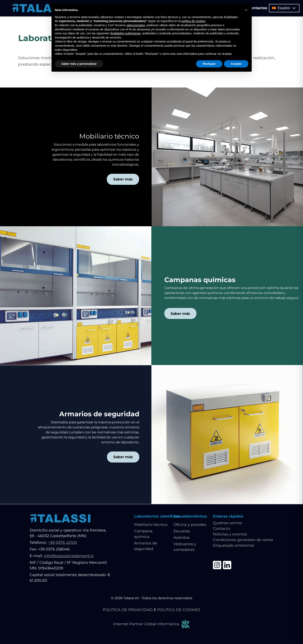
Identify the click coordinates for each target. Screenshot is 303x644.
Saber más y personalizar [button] (79, 64)
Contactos (261, 8)
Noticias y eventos (230, 534)
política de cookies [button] (193, 21)
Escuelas (182, 531)
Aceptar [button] (236, 64)
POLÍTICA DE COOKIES (179, 610)
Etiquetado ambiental (234, 546)
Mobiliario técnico (151, 525)
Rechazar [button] (209, 64)
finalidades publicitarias (125, 33)
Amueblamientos (190, 516)
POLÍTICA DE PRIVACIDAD (128, 610)
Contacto (221, 529)
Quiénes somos (227, 523)
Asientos (182, 538)
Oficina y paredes (190, 525)
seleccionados (136, 25)
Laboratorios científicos (157, 516)
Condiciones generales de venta (243, 540)
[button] (246, 10)
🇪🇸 (288, 9)
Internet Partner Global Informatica (152, 624)
